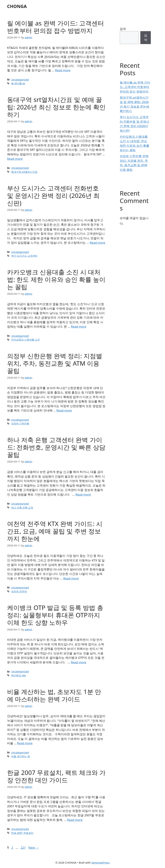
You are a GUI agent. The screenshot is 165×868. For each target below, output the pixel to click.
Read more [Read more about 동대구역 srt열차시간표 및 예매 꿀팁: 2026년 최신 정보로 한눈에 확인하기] (15, 159)
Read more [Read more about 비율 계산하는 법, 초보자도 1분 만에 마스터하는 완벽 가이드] (25, 743)
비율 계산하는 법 (21, 756)
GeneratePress (101, 863)
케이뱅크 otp (19, 675)
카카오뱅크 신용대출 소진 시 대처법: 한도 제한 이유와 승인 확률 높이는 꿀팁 (56, 279)
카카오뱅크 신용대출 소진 (26, 340)
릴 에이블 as (18, 83)
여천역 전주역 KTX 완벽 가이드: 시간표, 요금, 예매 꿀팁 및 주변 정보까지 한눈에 (55, 531)
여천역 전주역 (19, 591)
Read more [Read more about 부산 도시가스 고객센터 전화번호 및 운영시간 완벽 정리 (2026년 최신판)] (97, 243)
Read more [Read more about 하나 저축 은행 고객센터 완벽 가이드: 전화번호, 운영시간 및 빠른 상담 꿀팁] (83, 494)
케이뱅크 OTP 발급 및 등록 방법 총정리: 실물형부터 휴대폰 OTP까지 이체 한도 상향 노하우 (55, 615)
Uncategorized (20, 80)
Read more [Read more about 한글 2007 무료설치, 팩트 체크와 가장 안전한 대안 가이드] (75, 820)
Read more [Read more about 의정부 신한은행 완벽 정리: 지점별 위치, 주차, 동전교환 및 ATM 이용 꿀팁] (64, 410)
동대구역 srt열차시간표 (24, 172)
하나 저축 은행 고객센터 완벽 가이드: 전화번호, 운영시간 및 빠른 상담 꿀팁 (56, 447)
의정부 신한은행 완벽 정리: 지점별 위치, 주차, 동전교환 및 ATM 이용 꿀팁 (55, 363)
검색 (123, 29)
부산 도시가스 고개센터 (24, 256)
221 (24, 848)
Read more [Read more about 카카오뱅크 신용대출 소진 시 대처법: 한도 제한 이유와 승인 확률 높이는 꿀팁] (79, 326)
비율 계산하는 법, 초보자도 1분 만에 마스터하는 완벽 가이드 (54, 695)
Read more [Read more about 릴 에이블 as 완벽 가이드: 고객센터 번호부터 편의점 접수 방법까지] (63, 70)
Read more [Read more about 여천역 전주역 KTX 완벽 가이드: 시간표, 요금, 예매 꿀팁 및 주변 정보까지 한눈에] (71, 578)
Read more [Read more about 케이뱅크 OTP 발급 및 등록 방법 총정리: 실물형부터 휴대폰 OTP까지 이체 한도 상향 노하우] (79, 662)
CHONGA (17, 6)
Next (34, 848)
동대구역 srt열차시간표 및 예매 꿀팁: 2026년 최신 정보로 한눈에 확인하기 (56, 107)
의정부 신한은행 (20, 423)
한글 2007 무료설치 (22, 833)
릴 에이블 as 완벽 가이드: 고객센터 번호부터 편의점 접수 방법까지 (56, 27)
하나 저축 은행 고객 (22, 508)
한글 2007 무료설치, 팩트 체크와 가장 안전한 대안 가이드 (56, 776)
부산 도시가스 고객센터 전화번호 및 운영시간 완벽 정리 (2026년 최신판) (53, 195)
